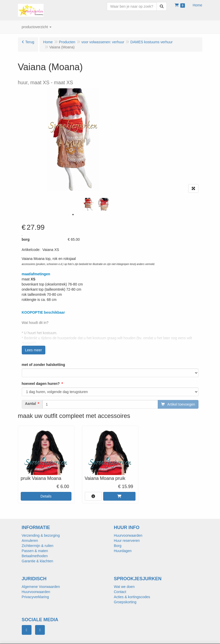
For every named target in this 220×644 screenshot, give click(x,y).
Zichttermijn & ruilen (38, 546)
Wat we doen (124, 587)
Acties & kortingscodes (132, 597)
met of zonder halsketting (44, 365)
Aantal (31, 404)
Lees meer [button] (34, 350)
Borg (118, 546)
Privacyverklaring (35, 597)
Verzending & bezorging (41, 535)
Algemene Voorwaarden (41, 587)
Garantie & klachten (38, 561)
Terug (30, 42)
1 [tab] (73, 215)
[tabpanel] (88, 204)
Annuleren (30, 541)
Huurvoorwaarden (128, 535)
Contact (120, 592)
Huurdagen (123, 551)
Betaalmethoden (35, 556)
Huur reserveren (127, 541)
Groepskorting (125, 602)
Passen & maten (35, 551)
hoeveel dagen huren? (41, 384)
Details (46, 496)
